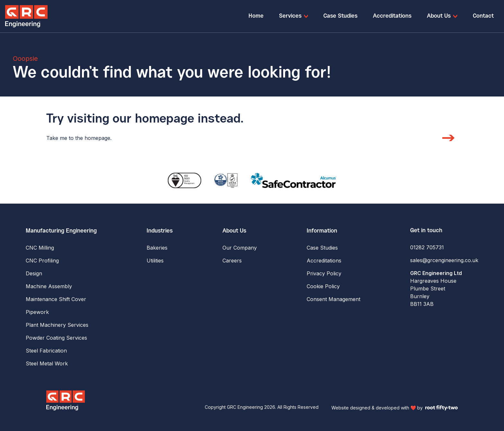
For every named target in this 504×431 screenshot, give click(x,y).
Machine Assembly (49, 286)
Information (322, 231)
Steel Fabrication (46, 351)
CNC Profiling (42, 261)
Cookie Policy (323, 286)
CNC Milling (40, 248)
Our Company (240, 248)
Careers (232, 261)
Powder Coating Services (56, 338)
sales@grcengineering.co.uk (444, 260)
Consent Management (333, 299)
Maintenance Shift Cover (56, 299)
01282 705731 (427, 247)
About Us (234, 231)
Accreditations (324, 261)
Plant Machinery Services (57, 325)
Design (34, 273)
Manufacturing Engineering (61, 231)
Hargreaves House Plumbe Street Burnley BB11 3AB (436, 289)
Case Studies (322, 248)
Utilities (155, 261)
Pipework (37, 312)
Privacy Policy (324, 273)
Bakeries (157, 248)
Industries (160, 231)
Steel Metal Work (47, 363)
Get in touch (426, 231)
